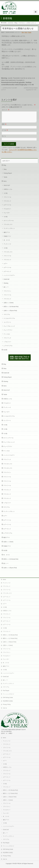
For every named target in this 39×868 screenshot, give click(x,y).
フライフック (7, 340)
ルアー (6, 266)
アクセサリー (7, 211)
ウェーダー (7, 215)
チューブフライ (8, 333)
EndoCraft (6, 282)
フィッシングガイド (9, 694)
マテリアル (7, 317)
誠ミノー (6, 290)
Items (26, 32)
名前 (4, 127)
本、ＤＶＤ (7, 243)
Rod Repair (6, 691)
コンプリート (7, 325)
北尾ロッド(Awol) (9, 305)
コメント (6, 110)
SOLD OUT (7, 188)
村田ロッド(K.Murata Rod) (11, 309)
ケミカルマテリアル (9, 321)
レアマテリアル (8, 348)
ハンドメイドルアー (9, 278)
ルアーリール (7, 207)
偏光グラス (7, 235)
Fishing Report (8, 176)
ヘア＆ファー (7, 344)
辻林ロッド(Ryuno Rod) (10, 313)
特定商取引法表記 (8, 701)
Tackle (30, 32)
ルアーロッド (7, 274)
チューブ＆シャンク (9, 329)
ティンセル (7, 337)
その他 (6, 196)
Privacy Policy (7, 705)
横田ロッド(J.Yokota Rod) (10, 639)
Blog (16, 23)
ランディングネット (9, 231)
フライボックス (8, 227)
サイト (4, 139)
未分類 (5, 352)
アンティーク (7, 247)
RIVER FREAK (17, 864)
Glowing (6, 286)
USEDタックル (8, 192)
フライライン (7, 294)
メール (5, 133)
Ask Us (5, 708)
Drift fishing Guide (8, 698)
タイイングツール (9, 223)
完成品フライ (7, 239)
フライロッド (7, 204)
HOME (5, 23)
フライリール (7, 200)
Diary (5, 172)
